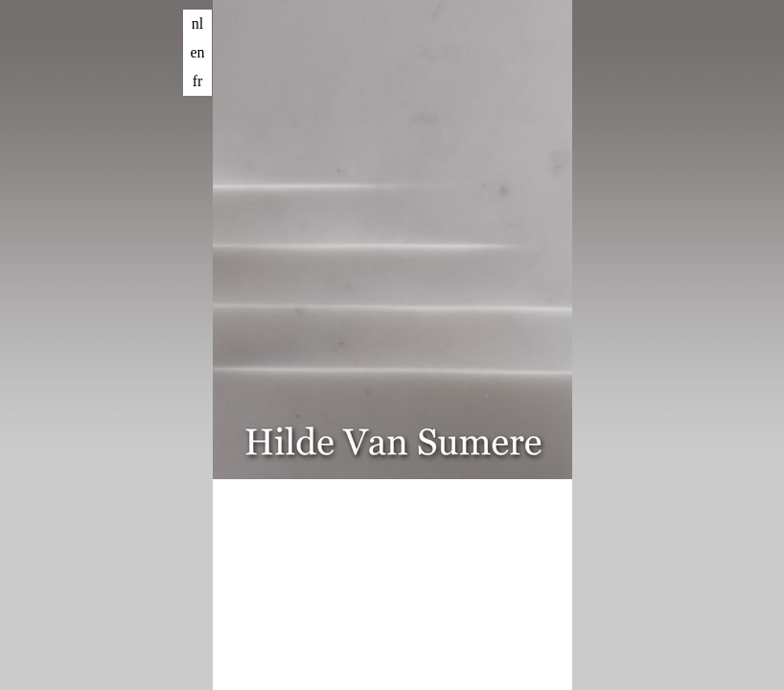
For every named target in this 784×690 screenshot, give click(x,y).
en (197, 52)
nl (197, 23)
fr (198, 81)
